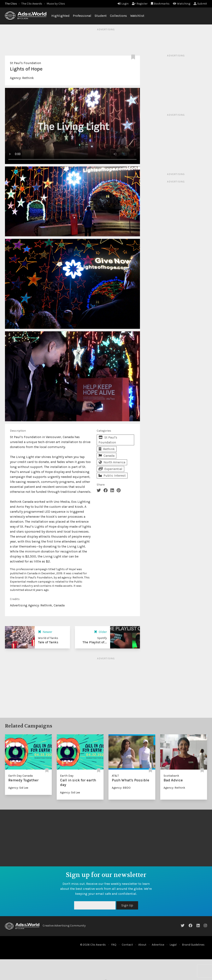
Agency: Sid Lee (18, 788)
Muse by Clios (56, 4)
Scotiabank (171, 776)
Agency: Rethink (174, 788)
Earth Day (67, 776)
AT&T (115, 776)
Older (101, 632)
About (142, 945)
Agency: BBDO (121, 788)
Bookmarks (160, 4)
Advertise (158, 945)
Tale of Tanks (48, 642)
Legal (173, 945)
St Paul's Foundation (25, 63)
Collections (118, 16)
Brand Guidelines (193, 945)
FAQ (114, 945)
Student (101, 16)
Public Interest (112, 475)
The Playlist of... (95, 642)
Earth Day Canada (20, 776)
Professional (82, 16)
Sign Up (127, 905)
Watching (182, 4)
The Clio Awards (32, 4)
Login (123, 4)
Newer (45, 632)
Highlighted (60, 16)
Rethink (28, 78)
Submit (200, 4)
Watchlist (137, 16)
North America (112, 462)
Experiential (110, 469)
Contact (127, 945)
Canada (107, 456)
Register (140, 4)
